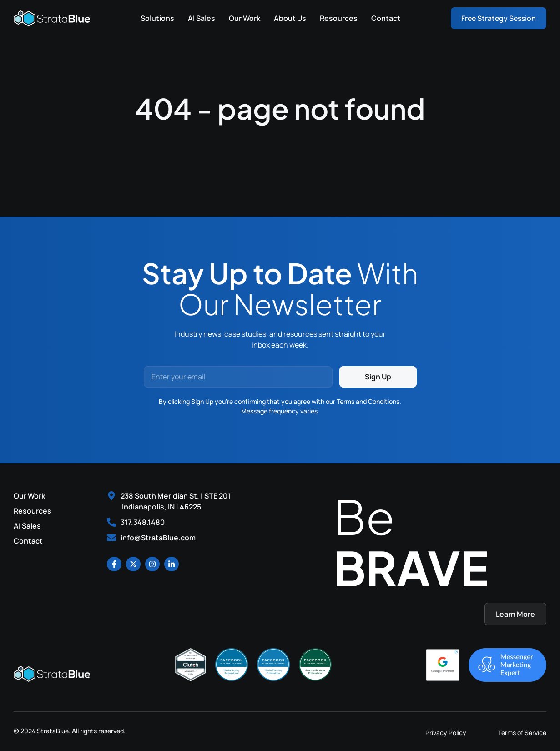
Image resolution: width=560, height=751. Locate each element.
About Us (288, 18)
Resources (337, 18)
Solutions (156, 18)
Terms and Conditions (368, 401)
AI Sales (200, 18)
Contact (384, 18)
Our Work (243, 18)
